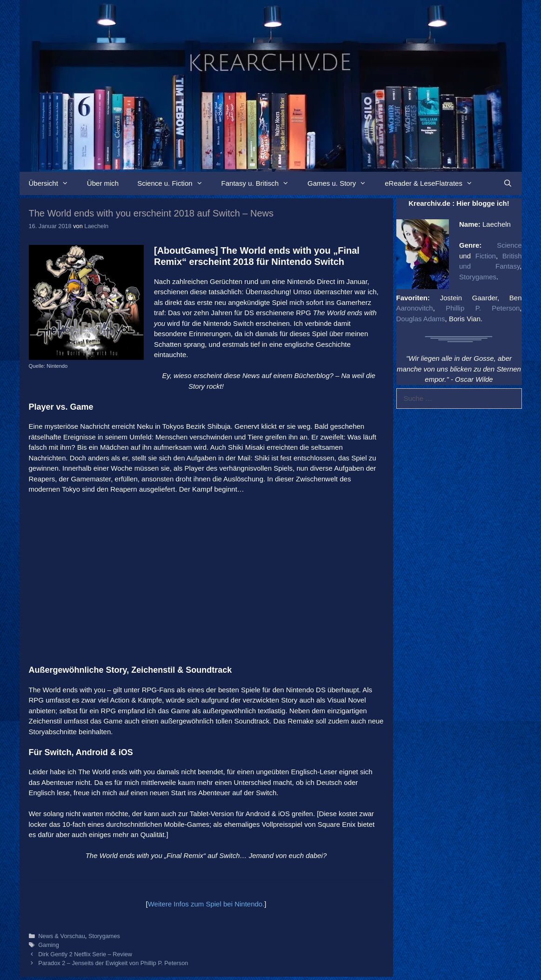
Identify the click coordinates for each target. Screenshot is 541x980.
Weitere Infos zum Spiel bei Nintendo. (206, 904)
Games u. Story (341, 183)
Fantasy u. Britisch (260, 183)
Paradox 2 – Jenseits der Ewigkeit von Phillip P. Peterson (113, 963)
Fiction (486, 256)
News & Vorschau (62, 936)
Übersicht (53, 183)
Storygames (104, 936)
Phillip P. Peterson (483, 308)
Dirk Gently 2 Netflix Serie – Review (85, 954)
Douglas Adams (421, 319)
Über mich (103, 183)
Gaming (49, 945)
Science (509, 245)
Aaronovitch (415, 308)
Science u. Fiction (174, 183)
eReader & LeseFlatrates (433, 183)
